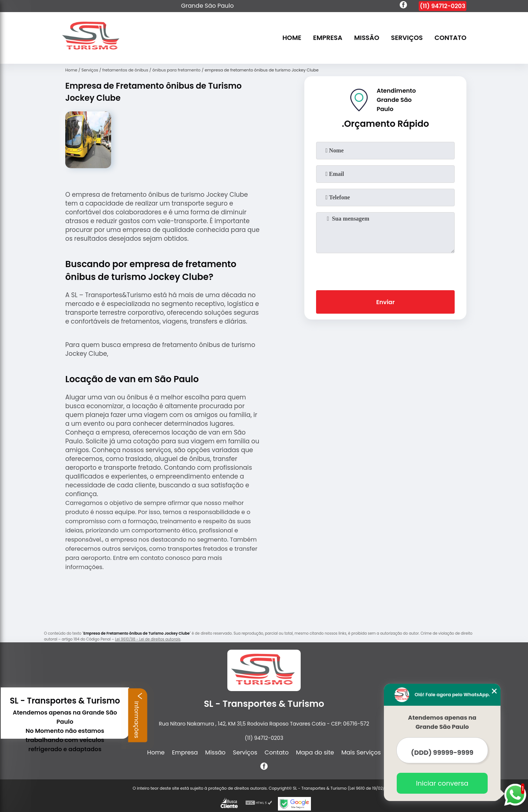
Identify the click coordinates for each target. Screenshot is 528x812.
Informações (138, 715)
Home (292, 38)
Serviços (407, 38)
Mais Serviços (361, 752)
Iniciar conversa (442, 783)
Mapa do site (315, 752)
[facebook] (403, 6)
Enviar (385, 302)
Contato (450, 38)
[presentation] (385, 270)
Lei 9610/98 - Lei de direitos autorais (148, 639)
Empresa (328, 38)
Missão (367, 38)
